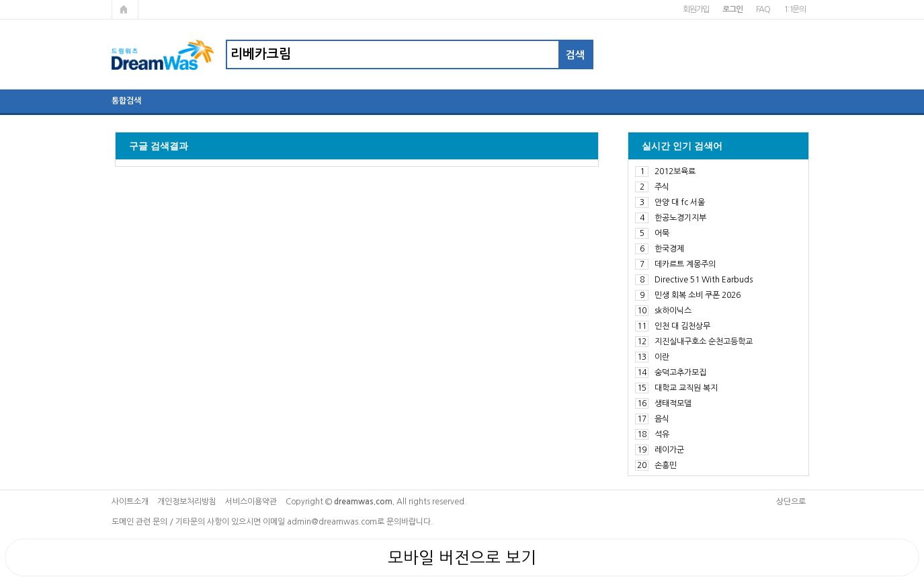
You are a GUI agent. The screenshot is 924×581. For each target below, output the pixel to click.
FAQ (763, 9)
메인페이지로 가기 (125, 9)
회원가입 (696, 9)
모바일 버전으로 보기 (462, 557)
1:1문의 (795, 9)
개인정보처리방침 (187, 502)
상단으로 (791, 502)
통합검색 (126, 101)
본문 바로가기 (0, 0)
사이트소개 (130, 502)
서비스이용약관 (251, 502)
